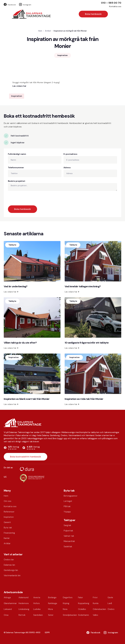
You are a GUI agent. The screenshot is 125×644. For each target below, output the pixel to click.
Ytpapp (67, 512)
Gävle (110, 597)
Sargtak (67, 525)
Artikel (48, 31)
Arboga (7, 597)
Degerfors (68, 597)
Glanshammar (10, 603)
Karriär (7, 538)
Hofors (37, 603)
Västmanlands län (12, 575)
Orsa (6, 615)
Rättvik (22, 615)
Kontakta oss (115, 6)
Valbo (95, 615)
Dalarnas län (9, 565)
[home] (31, 14)
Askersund (23, 597)
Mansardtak (69, 541)
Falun (80, 597)
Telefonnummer (16, 168)
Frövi (95, 597)
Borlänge (52, 597)
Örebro (111, 609)
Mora (50, 609)
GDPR (47, 633)
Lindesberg (24, 609)
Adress (67, 168)
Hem (40, 31)
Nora (65, 609)
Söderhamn (83, 615)
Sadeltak (68, 547)
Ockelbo (82, 609)
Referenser (9, 512)
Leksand (8, 609)
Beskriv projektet (17, 181)
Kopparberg (84, 603)
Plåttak (67, 506)
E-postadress (70, 154)
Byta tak (8, 528)
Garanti (7, 522)
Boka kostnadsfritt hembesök (26, 457)
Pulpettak (68, 531)
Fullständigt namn (17, 154)
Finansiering (9, 533)
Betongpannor (71, 496)
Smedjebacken (70, 615)
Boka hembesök (93, 14)
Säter (51, 615)
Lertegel (68, 501)
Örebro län (9, 560)
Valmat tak (69, 536)
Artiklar (7, 543)
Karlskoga (53, 603)
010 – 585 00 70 (111, 3)
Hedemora (24, 603)
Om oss (8, 501)
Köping (66, 603)
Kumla (96, 603)
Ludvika (37, 609)
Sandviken (38, 615)
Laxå (110, 603)
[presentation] (29, 197)
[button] (111, 14)
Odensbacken (99, 609)
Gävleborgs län (11, 570)
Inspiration (9, 517)
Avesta (37, 597)
